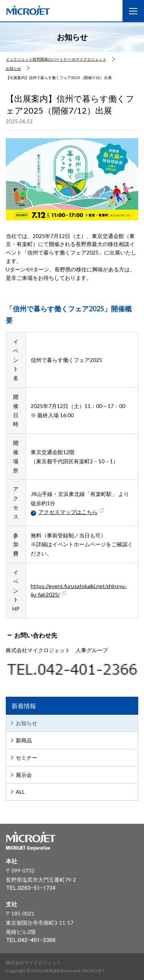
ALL (20, 792)
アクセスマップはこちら (73, 512)
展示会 (24, 775)
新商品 (24, 740)
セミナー (26, 758)
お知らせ (26, 723)
